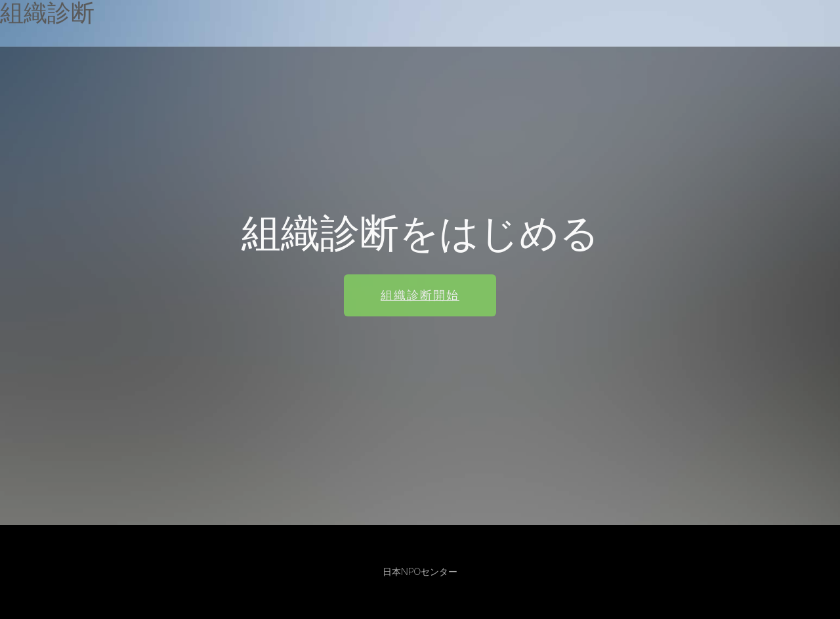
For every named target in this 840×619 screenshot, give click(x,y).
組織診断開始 (420, 296)
